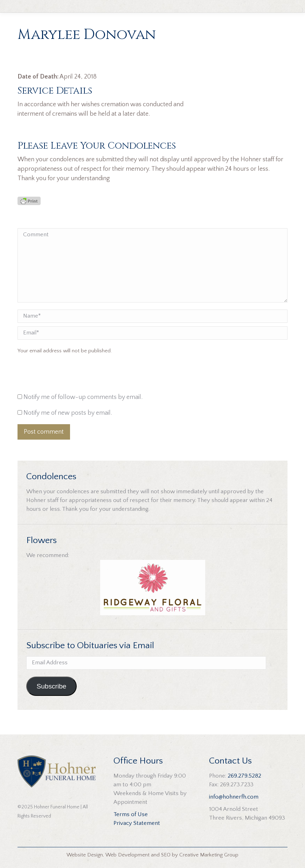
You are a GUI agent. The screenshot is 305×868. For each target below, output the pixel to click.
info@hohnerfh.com (234, 797)
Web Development (127, 855)
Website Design (85, 855)
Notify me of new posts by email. (68, 413)
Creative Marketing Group (209, 855)
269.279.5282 (244, 776)
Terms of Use (131, 814)
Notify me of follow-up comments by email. (83, 397)
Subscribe (51, 686)
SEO (166, 855)
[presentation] (65, 375)
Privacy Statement (137, 823)
